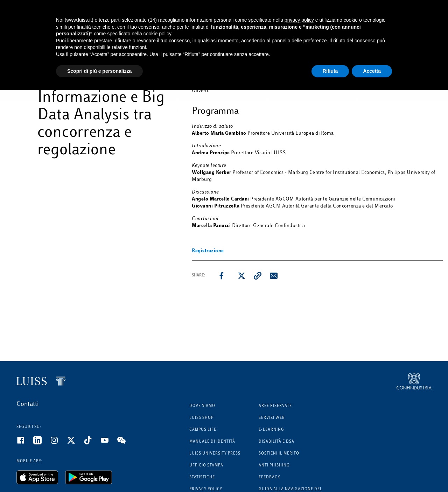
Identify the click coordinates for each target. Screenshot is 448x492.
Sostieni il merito (279, 454)
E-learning (271, 430)
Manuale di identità (212, 442)
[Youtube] (109, 443)
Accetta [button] (372, 71)
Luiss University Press (215, 454)
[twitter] (241, 276)
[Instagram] (58, 443)
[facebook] (222, 276)
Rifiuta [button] (330, 71)
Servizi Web (272, 418)
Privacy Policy (206, 489)
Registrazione (208, 251)
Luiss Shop (201, 418)
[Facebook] (25, 443)
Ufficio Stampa (206, 466)
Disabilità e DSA (276, 442)
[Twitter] (75, 443)
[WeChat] (126, 443)
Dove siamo (202, 406)
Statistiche (202, 477)
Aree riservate (275, 406)
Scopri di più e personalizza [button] (99, 71)
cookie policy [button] (157, 34)
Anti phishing (274, 466)
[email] (274, 276)
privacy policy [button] (299, 20)
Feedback (269, 477)
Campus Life (203, 430)
